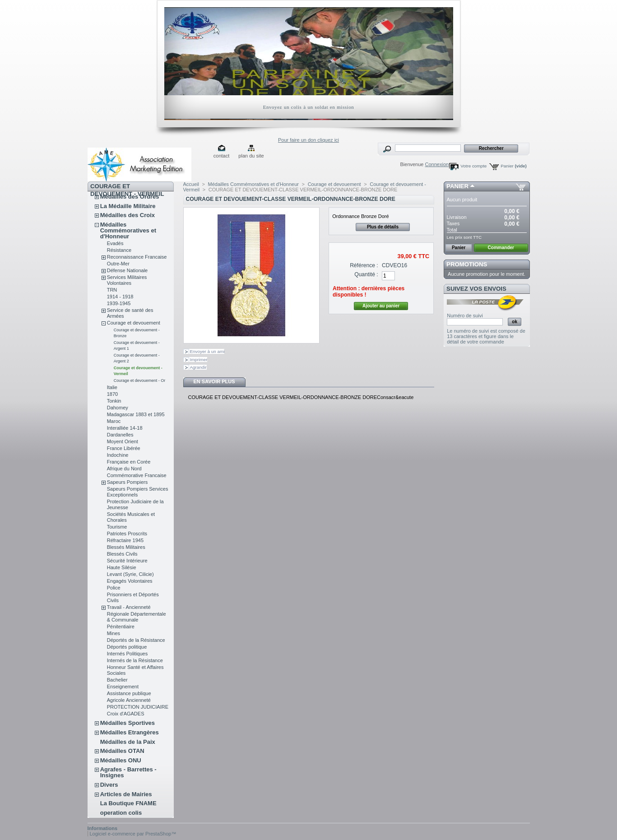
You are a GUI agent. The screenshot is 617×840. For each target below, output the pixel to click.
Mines (114, 633)
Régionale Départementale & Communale (137, 617)
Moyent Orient (123, 441)
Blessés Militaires (126, 547)
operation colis (121, 813)
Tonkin (114, 401)
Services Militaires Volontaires (127, 280)
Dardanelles (120, 435)
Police (114, 588)
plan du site (251, 156)
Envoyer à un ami (207, 351)
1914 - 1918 (120, 297)
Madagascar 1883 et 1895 (136, 414)
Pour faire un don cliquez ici (308, 140)
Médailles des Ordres (130, 197)
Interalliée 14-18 (125, 428)
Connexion (437, 164)
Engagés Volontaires (130, 581)
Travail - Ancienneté (129, 607)
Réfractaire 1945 (125, 540)
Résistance (119, 250)
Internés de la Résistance (135, 660)
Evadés (115, 243)
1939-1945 (119, 303)
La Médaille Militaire (128, 206)
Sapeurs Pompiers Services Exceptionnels (138, 492)
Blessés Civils (122, 554)
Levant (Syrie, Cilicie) (130, 574)
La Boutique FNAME (128, 803)
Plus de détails (383, 227)
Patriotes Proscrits (127, 534)
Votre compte (473, 166)
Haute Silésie (122, 567)
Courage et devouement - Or (140, 381)
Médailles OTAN (122, 751)
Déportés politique (127, 647)
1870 (112, 394)
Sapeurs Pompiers (128, 482)
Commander (501, 248)
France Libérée (124, 448)
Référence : (364, 265)
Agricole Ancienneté (129, 700)
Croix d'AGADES (126, 714)
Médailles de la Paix (128, 742)
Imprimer (199, 360)
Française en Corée (129, 462)
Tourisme (117, 527)
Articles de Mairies (126, 794)
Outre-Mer (118, 264)
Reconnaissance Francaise (137, 257)
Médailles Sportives (128, 723)
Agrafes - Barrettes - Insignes (128, 772)
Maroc (114, 421)
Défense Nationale (128, 270)
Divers (109, 785)
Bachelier (117, 680)
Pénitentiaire (121, 627)
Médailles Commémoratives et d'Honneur (128, 230)
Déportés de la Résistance (136, 640)
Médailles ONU (121, 760)
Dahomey (118, 408)
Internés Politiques (128, 654)
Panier (514, 166)
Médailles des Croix (128, 215)
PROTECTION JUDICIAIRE (138, 707)
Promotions (467, 264)
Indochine (118, 455)
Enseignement (123, 687)
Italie (112, 387)
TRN (112, 290)
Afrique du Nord (124, 469)
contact (221, 156)
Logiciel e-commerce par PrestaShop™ (133, 834)
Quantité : (366, 274)
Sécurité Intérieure (127, 561)
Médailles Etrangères (130, 732)
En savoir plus (214, 381)
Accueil (191, 184)
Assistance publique (129, 693)
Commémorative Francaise (137, 475)
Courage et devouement (134, 323)
